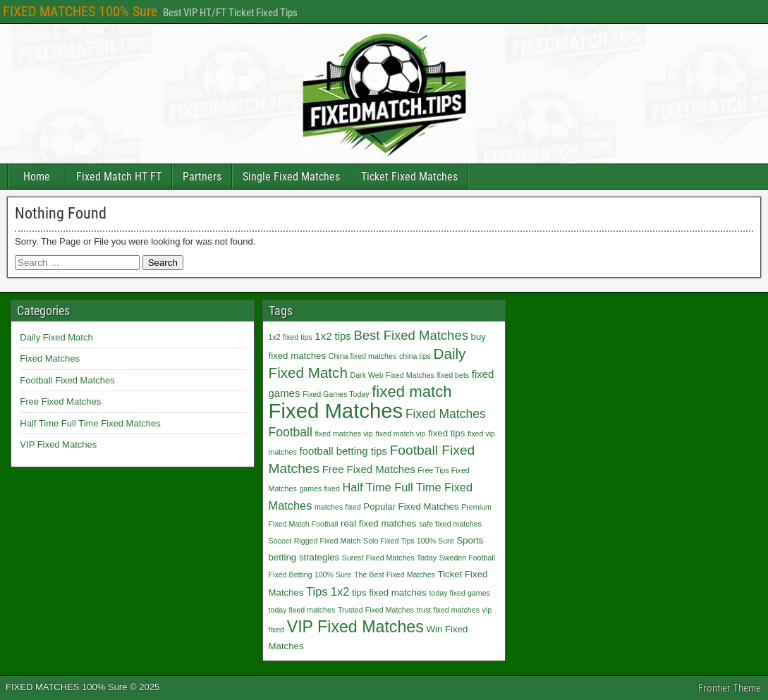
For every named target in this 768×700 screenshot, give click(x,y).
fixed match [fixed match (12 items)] (412, 392)
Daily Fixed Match (56, 337)
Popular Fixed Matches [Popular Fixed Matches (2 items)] (411, 506)
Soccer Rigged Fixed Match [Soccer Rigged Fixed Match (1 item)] (315, 541)
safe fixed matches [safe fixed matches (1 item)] (450, 524)
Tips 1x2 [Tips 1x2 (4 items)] (328, 591)
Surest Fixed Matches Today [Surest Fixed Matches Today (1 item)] (389, 558)
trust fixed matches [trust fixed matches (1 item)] (448, 610)
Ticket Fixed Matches (409, 177)
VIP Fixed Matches (58, 444)
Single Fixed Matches (291, 177)
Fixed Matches (50, 358)
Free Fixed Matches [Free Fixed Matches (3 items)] (369, 469)
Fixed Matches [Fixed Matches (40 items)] (336, 411)
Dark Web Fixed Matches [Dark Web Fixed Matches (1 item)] (392, 375)
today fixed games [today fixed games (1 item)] (459, 593)
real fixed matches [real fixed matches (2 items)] (378, 523)
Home (37, 177)
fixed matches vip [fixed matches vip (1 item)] (343, 434)
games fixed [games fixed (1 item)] (319, 489)
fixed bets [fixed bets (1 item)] (453, 375)
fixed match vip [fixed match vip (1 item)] (400, 434)
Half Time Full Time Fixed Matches (90, 423)
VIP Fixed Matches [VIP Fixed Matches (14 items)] (355, 627)
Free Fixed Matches (60, 401)
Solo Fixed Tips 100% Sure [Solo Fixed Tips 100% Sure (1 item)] (409, 541)
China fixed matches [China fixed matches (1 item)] (363, 356)
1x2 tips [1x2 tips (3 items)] (333, 336)
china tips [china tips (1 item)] (415, 356)
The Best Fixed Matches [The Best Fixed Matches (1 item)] (395, 575)
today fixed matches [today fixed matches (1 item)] (302, 610)
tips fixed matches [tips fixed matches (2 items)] (389, 592)
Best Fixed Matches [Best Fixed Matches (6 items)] (410, 335)
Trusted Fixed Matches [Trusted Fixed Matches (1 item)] (376, 610)
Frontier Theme (730, 688)
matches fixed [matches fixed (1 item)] (338, 507)
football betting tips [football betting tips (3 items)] (343, 451)
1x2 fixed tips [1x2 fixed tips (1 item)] (291, 337)
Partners (202, 177)
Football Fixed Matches (67, 380)
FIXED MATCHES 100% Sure (80, 11)
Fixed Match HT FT (119, 177)
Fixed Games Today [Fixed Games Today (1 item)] (336, 394)
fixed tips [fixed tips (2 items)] (446, 433)
